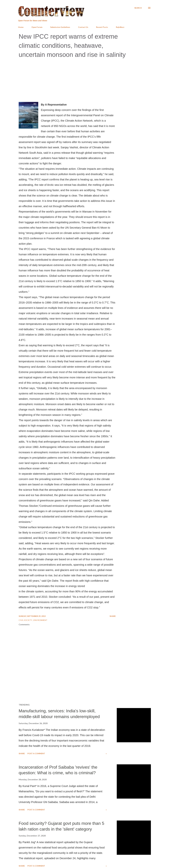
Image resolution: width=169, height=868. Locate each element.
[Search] (138, 8)
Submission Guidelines (60, 27)
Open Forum (37, 27)
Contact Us (83, 27)
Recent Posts (102, 27)
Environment (40, 620)
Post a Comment (36, 753)
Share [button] (113, 616)
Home (21, 27)
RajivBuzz (120, 27)
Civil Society (26, 620)
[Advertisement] (84, 81)
